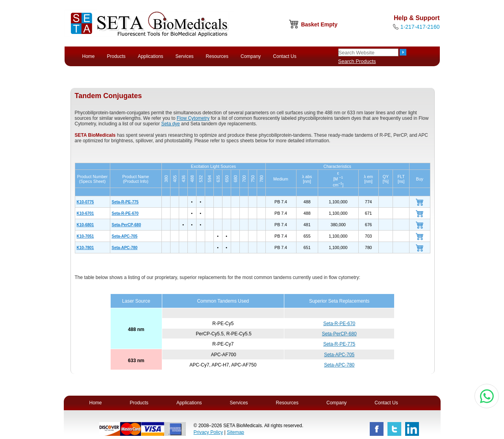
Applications (151, 56)
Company (251, 56)
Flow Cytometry (193, 118)
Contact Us (284, 56)
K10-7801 (85, 248)
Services (185, 56)
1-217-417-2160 (420, 27)
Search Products (357, 61)
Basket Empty (319, 24)
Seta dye (170, 124)
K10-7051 (85, 236)
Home (89, 56)
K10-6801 (85, 225)
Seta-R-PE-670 (125, 213)
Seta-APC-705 (125, 236)
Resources (217, 56)
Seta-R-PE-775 (125, 202)
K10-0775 (85, 202)
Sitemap (235, 432)
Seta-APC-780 (125, 248)
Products (116, 56)
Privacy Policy (208, 432)
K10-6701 (85, 213)
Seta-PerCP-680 (126, 225)
